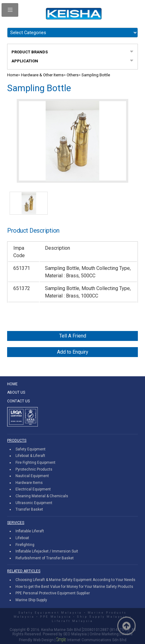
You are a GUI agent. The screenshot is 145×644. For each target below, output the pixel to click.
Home (13, 75)
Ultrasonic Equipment (34, 503)
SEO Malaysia (75, 634)
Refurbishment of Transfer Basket (45, 558)
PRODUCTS (17, 441)
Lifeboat (22, 538)
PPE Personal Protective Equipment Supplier (53, 593)
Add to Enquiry (73, 352)
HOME (12, 384)
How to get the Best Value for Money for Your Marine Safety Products (74, 587)
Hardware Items (29, 483)
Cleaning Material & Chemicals (42, 496)
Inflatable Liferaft (30, 531)
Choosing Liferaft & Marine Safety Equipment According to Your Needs (75, 580)
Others (72, 75)
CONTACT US (18, 401)
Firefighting (25, 545)
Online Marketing (104, 634)
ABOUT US (16, 392)
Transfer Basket (29, 509)
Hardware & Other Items (42, 75)
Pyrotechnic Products (34, 469)
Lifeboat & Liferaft (30, 456)
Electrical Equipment (33, 489)
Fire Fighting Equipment (35, 463)
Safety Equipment (31, 449)
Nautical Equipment (32, 476)
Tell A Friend (73, 336)
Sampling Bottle (96, 75)
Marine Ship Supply (31, 600)
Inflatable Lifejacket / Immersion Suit (47, 551)
